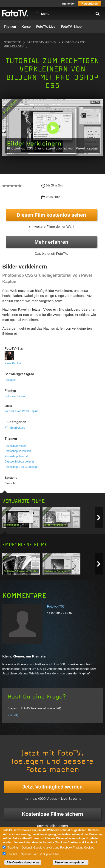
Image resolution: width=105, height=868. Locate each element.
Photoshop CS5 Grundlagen (22, 467)
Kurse (26, 27)
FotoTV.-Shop (71, 27)
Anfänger (10, 380)
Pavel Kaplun (13, 363)
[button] (53, 128)
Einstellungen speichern (71, 863)
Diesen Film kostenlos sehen (51, 215)
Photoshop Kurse (15, 446)
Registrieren (90, 4)
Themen (10, 27)
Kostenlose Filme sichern (52, 814)
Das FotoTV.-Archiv (41, 42)
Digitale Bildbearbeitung (19, 462)
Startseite (13, 42)
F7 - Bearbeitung (15, 428)
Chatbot (12, 854)
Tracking (13, 848)
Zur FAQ (13, 715)
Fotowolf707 (56, 606)
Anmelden (69, 4)
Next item (99, 518)
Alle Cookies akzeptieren (23, 863)
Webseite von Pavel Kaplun (21, 411)
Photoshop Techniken (18, 451)
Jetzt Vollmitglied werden (52, 787)
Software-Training (15, 396)
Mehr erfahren (51, 242)
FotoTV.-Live (46, 27)
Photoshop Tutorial (16, 456)
